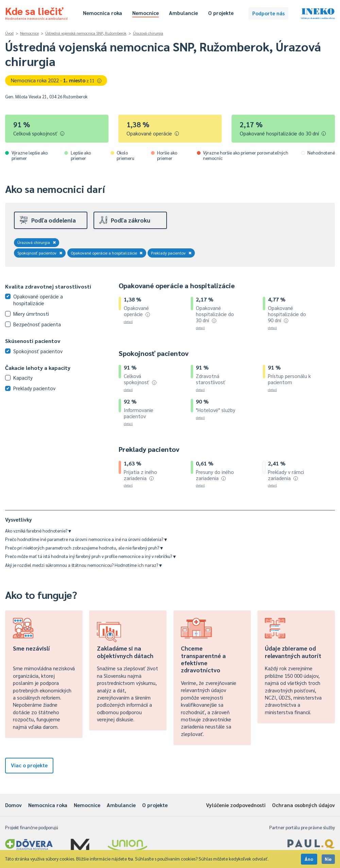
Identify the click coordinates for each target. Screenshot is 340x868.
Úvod (9, 33)
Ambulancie (183, 13)
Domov (13, 805)
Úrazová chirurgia (148, 33)
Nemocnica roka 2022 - (56, 80)
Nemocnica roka (103, 13)
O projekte (221, 13)
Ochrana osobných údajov (303, 805)
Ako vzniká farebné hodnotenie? (38, 531)
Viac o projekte (29, 765)
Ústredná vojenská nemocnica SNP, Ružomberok (86, 33)
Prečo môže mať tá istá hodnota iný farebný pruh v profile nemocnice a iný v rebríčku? (90, 556)
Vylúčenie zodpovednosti (236, 805)
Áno (309, 859)
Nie (328, 859)
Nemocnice (146, 13)
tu (130, 859)
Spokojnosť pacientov (40, 253)
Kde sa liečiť (36, 12)
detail (128, 321)
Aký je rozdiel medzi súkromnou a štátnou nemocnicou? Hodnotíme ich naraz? (83, 565)
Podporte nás (268, 13)
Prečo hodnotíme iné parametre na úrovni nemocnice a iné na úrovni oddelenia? (86, 539)
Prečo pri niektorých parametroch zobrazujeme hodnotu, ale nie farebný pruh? (84, 548)
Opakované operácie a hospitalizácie (107, 253)
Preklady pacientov (171, 253)
